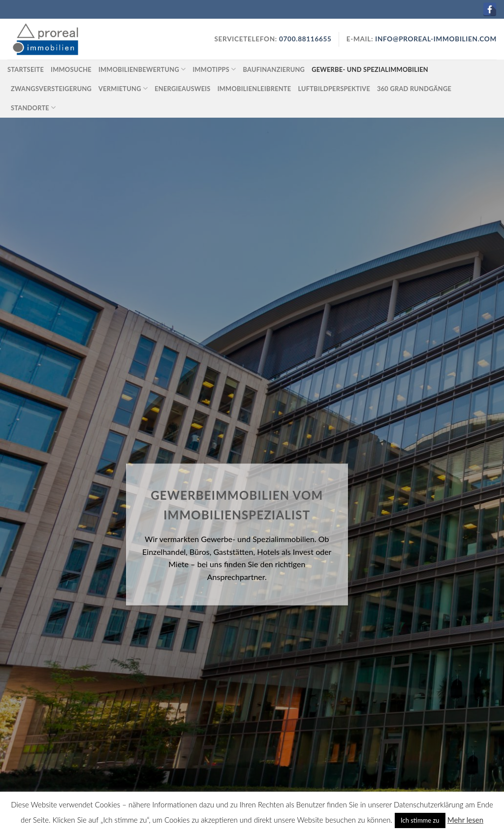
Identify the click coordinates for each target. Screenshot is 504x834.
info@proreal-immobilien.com (436, 39)
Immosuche (71, 69)
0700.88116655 (304, 39)
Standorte (33, 108)
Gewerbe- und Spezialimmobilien (370, 69)
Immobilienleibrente (254, 89)
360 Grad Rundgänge (414, 89)
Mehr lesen (465, 820)
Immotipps (214, 69)
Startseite (26, 69)
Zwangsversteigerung (51, 89)
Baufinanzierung (274, 69)
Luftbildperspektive (334, 89)
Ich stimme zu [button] (420, 820)
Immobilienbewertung (142, 69)
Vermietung (123, 88)
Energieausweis (182, 89)
